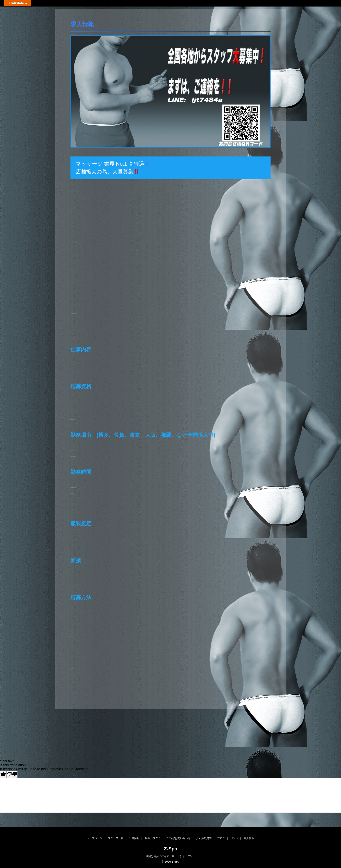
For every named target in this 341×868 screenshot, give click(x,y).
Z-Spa (170, 849)
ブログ (221, 838)
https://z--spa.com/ (71, 689)
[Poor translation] (12, 775)
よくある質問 (204, 838)
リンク (234, 838)
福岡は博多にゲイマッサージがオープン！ (170, 856)
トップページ (95, 838)
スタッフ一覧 (116, 838)
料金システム (153, 838)
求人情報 (249, 838)
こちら (73, 663)
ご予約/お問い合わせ (178, 838)
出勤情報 (134, 838)
